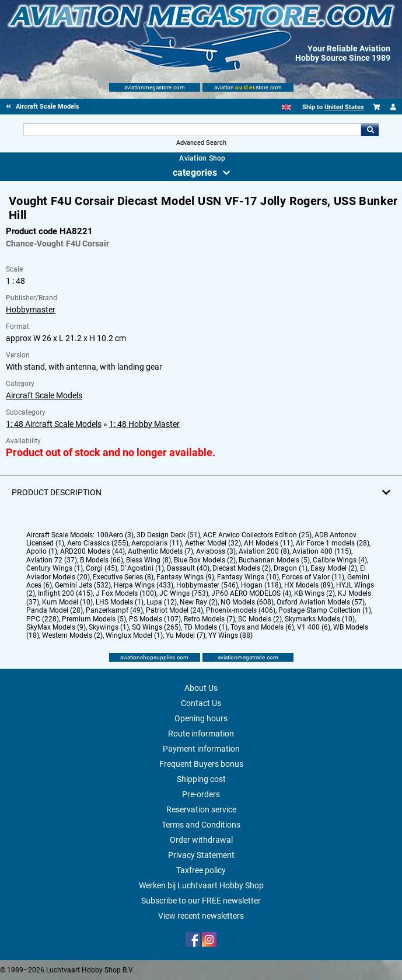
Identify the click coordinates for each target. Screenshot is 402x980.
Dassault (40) (188, 568)
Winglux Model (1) (134, 635)
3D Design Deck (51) (168, 535)
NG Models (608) (247, 602)
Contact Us (201, 703)
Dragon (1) (291, 568)
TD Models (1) (206, 627)
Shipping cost (201, 779)
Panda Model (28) (55, 610)
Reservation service (201, 809)
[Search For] (192, 130)
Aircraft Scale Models (44, 395)
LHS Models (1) (120, 602)
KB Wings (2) (314, 593)
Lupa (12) (162, 602)
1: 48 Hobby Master (144, 424)
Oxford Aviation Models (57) (321, 602)
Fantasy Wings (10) (248, 577)
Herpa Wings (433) (144, 585)
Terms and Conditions (201, 825)
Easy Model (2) (334, 568)
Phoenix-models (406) (241, 610)
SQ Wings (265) (156, 627)
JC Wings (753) (184, 593)
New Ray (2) (199, 602)
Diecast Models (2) (242, 568)
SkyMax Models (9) (56, 627)
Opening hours (201, 718)
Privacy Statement (201, 855)
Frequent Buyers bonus (201, 764)
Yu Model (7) (186, 635)
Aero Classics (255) (98, 543)
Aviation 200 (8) (264, 551)
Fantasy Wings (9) (185, 577)
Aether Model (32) (213, 543)
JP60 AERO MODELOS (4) (251, 593)
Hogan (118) (261, 585)
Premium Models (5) (94, 619)
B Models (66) (102, 560)
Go (370, 130)
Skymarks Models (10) (320, 619)
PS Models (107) (155, 619)
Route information (201, 734)
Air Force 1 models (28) (333, 543)
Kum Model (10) (67, 602)
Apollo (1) (42, 551)
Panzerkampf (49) (114, 610)
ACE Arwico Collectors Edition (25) (257, 535)
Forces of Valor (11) (313, 577)
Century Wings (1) (55, 568)
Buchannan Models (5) (274, 560)
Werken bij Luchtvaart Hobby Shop (201, 885)
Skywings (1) (109, 627)
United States (344, 107)
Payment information (201, 749)
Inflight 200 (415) (65, 593)
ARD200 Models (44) (92, 551)
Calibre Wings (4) (340, 560)
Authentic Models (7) (160, 551)
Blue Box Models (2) (205, 560)
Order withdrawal (201, 840)
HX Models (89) (309, 585)
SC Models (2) (260, 619)
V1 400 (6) (314, 627)
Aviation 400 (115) (322, 551)
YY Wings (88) (230, 635)
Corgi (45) (102, 568)
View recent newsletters (201, 916)
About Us (201, 688)
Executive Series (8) (123, 577)
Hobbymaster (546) (207, 585)
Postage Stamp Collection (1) (325, 610)
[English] (286, 107)
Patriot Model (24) (174, 610)
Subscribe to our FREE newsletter (201, 901)
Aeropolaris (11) (157, 543)
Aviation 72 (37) (52, 560)
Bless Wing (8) (148, 560)
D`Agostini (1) (142, 568)
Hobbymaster (31, 310)
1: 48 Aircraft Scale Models (54, 424)
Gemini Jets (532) (83, 585)
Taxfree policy (201, 870)
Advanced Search (201, 143)
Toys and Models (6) (262, 627)
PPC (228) (43, 619)
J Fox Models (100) (126, 593)
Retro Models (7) (209, 619)
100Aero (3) (115, 535)
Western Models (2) (72, 635)
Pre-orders (201, 794)
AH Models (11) (268, 543)
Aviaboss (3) (216, 551)
